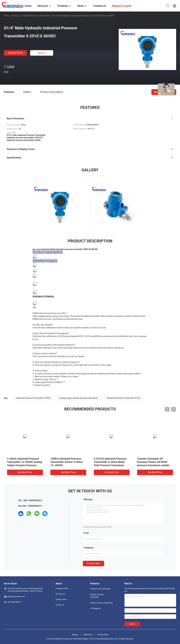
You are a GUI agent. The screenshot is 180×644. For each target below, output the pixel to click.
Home (7, 16)
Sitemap (75, 635)
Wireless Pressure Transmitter (97, 596)
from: (87, 533)
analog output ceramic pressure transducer (79, 398)
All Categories (95, 608)
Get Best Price (15, 53)
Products (16, 16)
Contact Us (60, 605)
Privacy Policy (103, 635)
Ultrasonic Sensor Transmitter (101, 603)
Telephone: (89, 548)
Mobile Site (88, 635)
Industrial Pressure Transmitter (36, 16)
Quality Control (61, 599)
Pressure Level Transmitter (100, 589)
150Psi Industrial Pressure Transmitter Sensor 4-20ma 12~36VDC (66, 462)
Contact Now (93, 563)
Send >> (132, 624)
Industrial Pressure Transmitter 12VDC (33, 398)
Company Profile (62, 589)
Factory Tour (60, 594)
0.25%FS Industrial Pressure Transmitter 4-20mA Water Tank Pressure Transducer (110, 462)
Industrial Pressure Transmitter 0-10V (124, 398)
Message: (88, 499)
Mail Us (42, 53)
